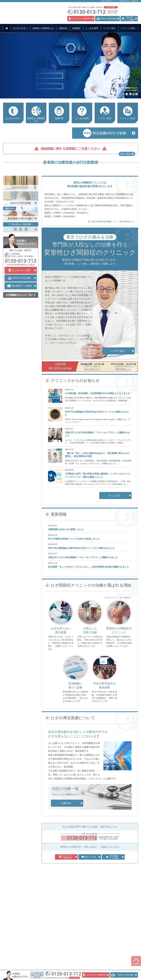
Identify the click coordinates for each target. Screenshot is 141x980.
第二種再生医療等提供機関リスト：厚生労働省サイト (111, 257)
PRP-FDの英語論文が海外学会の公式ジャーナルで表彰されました (82, 584)
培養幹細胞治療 (40, 945)
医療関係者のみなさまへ (71, 943)
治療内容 (38, 926)
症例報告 (65, 926)
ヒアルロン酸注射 (41, 938)
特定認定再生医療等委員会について (71, 968)
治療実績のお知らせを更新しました (66, 565)
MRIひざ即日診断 (41, 934)
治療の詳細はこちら (92, 405)
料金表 (37, 949)
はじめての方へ (14, 926)
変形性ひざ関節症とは (17, 930)
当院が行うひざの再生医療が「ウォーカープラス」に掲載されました (83, 593)
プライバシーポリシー (70, 953)
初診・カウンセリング (43, 930)
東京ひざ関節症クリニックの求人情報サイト (71, 964)
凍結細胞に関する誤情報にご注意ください (70, 149)
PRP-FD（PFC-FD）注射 (44, 942)
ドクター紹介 (66, 934)
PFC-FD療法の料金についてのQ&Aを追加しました (74, 575)
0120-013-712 (82, 874)
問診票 (64, 947)
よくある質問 (66, 930)
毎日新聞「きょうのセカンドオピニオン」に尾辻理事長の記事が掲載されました (89, 603)
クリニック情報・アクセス (72, 938)
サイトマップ (66, 957)
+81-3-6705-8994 (14, 301)
